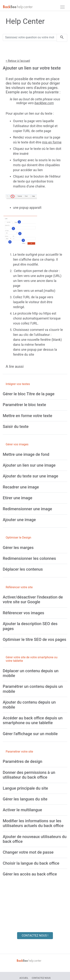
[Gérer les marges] (18, 548)
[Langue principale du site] (25, 788)
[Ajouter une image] (19, 520)
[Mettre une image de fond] (26, 454)
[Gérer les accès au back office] (30, 874)
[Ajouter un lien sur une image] (29, 465)
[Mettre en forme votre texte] (27, 416)
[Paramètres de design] (23, 761)
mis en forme (52, 142)
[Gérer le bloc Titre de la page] (29, 394)
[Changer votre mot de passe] (28, 852)
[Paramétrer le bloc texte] (24, 405)
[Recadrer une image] (21, 487)
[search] (62, 38)
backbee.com (44, 103)
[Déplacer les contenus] (23, 569)
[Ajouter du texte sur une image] (30, 476)
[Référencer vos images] (23, 613)
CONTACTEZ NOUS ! (35, 936)
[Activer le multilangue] (22, 810)
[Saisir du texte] (16, 427)
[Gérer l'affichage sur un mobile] (30, 734)
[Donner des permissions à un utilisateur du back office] (29, 775)
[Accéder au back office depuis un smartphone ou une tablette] (33, 720)
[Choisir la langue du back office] (31, 863)
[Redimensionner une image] (27, 509)
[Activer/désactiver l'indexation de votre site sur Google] (33, 600)
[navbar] (62, 7)
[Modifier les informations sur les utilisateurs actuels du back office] (33, 823)
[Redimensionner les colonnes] (29, 558)
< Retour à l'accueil (18, 61)
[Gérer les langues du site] (25, 799)
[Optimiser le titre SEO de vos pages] (34, 639)
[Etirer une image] (18, 498)
